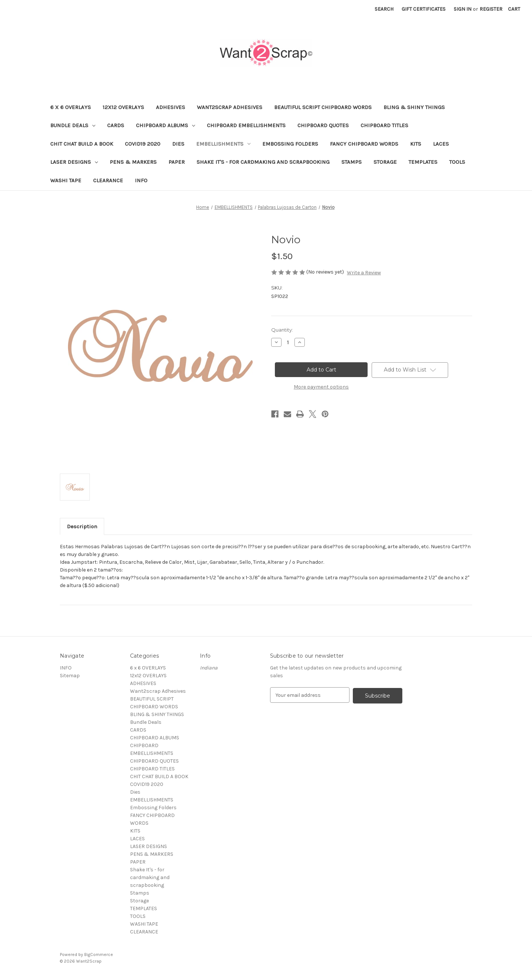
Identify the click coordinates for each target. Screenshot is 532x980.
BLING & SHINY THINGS (414, 107)
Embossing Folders (290, 144)
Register (491, 9)
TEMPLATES (423, 162)
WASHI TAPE (66, 180)
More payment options (321, 387)
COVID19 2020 (143, 144)
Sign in (463, 9)
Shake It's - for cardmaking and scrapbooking (263, 162)
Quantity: (282, 330)
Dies (178, 144)
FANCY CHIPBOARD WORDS (364, 144)
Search (384, 9)
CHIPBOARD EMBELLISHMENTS (246, 125)
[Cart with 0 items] (514, 9)
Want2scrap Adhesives (230, 107)
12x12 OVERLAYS (123, 107)
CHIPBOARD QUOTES (323, 125)
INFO (141, 180)
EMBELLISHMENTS (223, 144)
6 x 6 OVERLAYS (71, 107)
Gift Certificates (424, 9)
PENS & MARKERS (133, 162)
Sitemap (70, 676)
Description (82, 526)
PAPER (177, 162)
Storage (385, 162)
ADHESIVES (170, 107)
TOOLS (457, 162)
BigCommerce (99, 954)
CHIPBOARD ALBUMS (166, 125)
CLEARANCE (108, 180)
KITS (416, 144)
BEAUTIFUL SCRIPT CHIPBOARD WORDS (323, 107)
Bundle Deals (73, 125)
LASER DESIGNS (74, 162)
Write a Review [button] (364, 273)
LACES (441, 144)
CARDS (116, 125)
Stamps (352, 162)
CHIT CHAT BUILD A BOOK (82, 144)
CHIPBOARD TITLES (384, 125)
